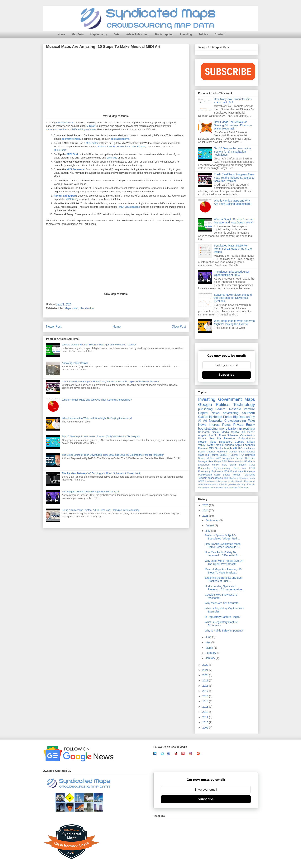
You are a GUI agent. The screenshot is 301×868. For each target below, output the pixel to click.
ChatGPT (225, 455)
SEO (225, 461)
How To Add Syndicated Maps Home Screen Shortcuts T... (223, 546)
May (208, 642)
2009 (206, 728)
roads (246, 488)
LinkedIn (239, 481)
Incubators (210, 481)
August (210, 525)
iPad (241, 488)
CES (226, 478)
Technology (244, 405)
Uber (226, 488)
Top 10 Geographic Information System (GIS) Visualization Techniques (101, 436)
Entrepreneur (247, 429)
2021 (206, 670)
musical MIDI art (65, 123)
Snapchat (219, 488)
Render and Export (65, 196)
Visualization (87, 308)
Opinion (233, 452)
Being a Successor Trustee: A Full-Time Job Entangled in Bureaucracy (101, 510)
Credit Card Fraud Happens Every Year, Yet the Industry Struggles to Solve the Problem (110, 381)
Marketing (222, 452)
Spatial (235, 432)
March (210, 648)
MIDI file (70, 199)
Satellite (251, 452)
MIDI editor (92, 143)
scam (211, 478)
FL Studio (118, 147)
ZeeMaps (234, 488)
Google (205, 405)
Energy (235, 455)
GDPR (201, 481)
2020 (206, 675)
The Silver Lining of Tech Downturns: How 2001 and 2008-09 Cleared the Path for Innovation (113, 455)
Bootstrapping (164, 34)
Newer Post (54, 327)
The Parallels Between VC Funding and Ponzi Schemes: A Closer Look (101, 473)
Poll (216, 484)
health (228, 448)
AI (200, 421)
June (209, 637)
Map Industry (99, 34)
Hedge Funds (222, 417)
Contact (220, 34)
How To (213, 435)
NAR (218, 458)
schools (219, 478)
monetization (228, 429)
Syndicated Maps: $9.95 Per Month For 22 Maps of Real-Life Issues (233, 249)
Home (61, 34)
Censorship (204, 468)
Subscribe (227, 375)
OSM (201, 484)
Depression (240, 468)
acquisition (204, 465)
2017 (206, 691)
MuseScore (60, 150)
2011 (206, 717)
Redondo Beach (206, 488)
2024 (206, 510)
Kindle (231, 481)
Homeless (250, 471)
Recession (230, 438)
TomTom (203, 478)
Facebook (249, 445)
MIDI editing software (84, 130)
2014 (206, 701)
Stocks (219, 448)
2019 (206, 680)
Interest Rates (220, 425)
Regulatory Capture (232, 442)
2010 (206, 722)
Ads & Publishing (137, 34)
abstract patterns (120, 139)
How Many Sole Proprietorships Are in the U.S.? (233, 101)
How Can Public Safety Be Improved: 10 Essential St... (223, 554)
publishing (205, 409)
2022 (206, 665)
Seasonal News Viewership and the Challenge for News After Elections (233, 298)
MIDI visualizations (129, 207)
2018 (206, 686)
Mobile (210, 458)
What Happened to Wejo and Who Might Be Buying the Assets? (97, 418)
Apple (238, 445)
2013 (206, 707)
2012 (206, 712)
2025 (206, 505)
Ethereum (244, 478)
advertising (231, 413)
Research (204, 432)
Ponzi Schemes (229, 435)
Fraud (234, 471)
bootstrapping (208, 429)
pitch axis (112, 158)
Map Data (78, 34)
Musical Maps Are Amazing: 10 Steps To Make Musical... (223, 571)
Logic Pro (130, 147)
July (208, 531)
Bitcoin (243, 465)
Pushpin (251, 484)
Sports (226, 475)
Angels (202, 435)
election (203, 442)
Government (230, 399)
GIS (211, 448)
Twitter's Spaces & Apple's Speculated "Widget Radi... (222, 537)
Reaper (141, 147)
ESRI (252, 468)
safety (251, 417)
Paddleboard (205, 475)
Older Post (179, 327)
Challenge (233, 478)
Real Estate (215, 461)
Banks (233, 465)
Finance (203, 448)
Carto (252, 465)
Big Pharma (212, 455)
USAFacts (249, 461)
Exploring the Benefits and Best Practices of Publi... (224, 579)
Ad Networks (213, 421)
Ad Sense (248, 432)
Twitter (210, 445)
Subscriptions (247, 438)
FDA (227, 471)
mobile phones (225, 445)
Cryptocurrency (222, 468)
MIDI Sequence (75, 170)
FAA (242, 455)
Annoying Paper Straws (75, 363)
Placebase (209, 484)
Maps (68, 308)
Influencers (222, 481)
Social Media (220, 432)
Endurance (217, 471)
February (211, 653)
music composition (56, 130)
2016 (206, 696)
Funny (252, 478)
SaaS (242, 452)
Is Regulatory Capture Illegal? (222, 617)
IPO (240, 448)
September (212, 520)
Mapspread (250, 481)
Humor (202, 438)
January (211, 658)
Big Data (239, 417)
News (216, 413)
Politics (203, 34)
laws (225, 465)
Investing (186, 34)
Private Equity (244, 425)
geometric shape (71, 139)
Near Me (215, 438)
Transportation (235, 461)
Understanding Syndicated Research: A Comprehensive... (224, 588)
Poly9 (221, 484)
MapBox (211, 452)
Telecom (237, 475)
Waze (201, 455)
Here (240, 471)
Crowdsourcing (235, 421)
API (235, 448)
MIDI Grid (72, 154)
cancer (216, 465)
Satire (217, 475)
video (75, 308)
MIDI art (91, 126)
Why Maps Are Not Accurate (222, 603)
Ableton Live (105, 147)
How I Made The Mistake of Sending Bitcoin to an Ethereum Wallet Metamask (233, 125)
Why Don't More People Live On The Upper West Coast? (224, 562)
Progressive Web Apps (236, 484)
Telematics (249, 475)
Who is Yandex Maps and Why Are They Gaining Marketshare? (97, 400)
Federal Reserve (228, 409)
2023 (206, 516)
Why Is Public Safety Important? (224, 631)
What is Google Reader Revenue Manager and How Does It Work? (99, 345)
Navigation (228, 458)
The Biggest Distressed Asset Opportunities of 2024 (90, 492)
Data (117, 34)
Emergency (204, 471)
